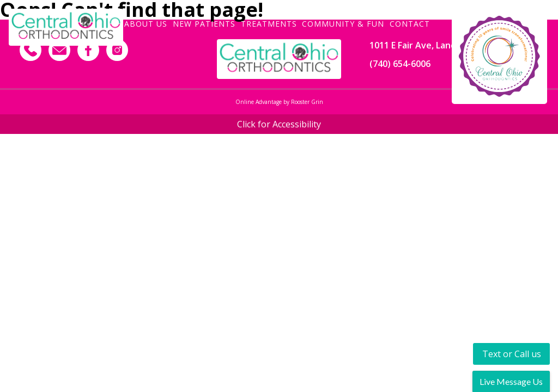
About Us (146, 23)
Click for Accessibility (279, 124)
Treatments (269, 23)
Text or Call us (512, 354)
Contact (410, 23)
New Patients (204, 23)
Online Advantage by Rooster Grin (279, 102)
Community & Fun (343, 23)
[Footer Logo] (279, 59)
